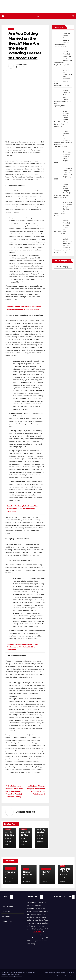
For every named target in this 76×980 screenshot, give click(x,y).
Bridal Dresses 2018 (10, 868)
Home (46, 973)
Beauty (62, 866)
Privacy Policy (7, 921)
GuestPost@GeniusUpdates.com (12, 976)
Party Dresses (46, 869)
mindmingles (23, 64)
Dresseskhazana (7, 974)
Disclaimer (6, 916)
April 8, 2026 (29, 878)
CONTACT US (38, 932)
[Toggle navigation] (38, 16)
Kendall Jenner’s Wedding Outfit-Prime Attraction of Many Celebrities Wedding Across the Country (14, 791)
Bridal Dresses (7, 907)
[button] (73, 16)
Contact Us (6, 912)
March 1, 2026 (48, 878)
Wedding (11, 29)
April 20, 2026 (12, 878)
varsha (8, 881)
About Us (5, 902)
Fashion (26, 869)
